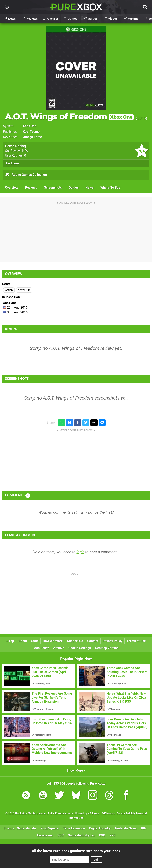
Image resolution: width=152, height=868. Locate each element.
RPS (112, 835)
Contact (93, 641)
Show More (76, 770)
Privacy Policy (112, 641)
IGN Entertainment (61, 813)
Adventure (24, 290)
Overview (12, 187)
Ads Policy (41, 648)
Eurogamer (45, 835)
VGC (60, 835)
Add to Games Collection (26, 175)
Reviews (31, 187)
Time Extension (74, 828)
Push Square (49, 828)
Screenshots (53, 187)
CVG (102, 835)
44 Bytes (94, 813)
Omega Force (32, 137)
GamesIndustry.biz (81, 835)
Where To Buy (110, 187)
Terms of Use (136, 641)
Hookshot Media (25, 813)
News (89, 187)
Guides (74, 187)
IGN (144, 828)
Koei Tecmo (31, 131)
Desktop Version (107, 648)
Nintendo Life (26, 828)
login (80, 552)
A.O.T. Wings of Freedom (69, 116)
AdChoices (108, 813)
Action (9, 290)
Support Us (75, 641)
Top (10, 641)
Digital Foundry (100, 828)
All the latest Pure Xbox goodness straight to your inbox (76, 851)
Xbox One (30, 126)
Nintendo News (126, 828)
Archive (59, 648)
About (23, 641)
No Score (12, 163)
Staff (35, 641)
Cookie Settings (80, 648)
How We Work (53, 641)
